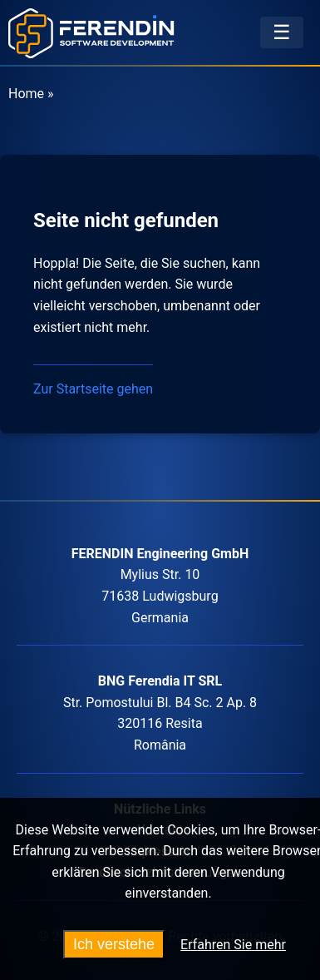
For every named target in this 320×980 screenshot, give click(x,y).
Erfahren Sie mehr (233, 945)
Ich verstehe (114, 944)
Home (26, 94)
